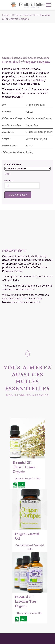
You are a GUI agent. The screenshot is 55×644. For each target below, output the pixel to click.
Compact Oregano (39, 58)
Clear (7, 174)
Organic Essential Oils (25, 15)
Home (6, 15)
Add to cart (18, 195)
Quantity (9, 180)
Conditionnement (13, 164)
